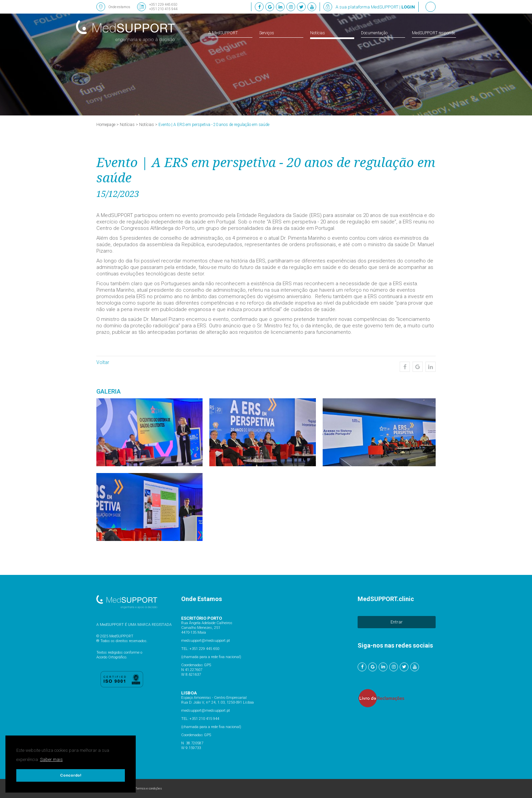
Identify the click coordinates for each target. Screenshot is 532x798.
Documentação (374, 33)
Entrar (397, 622)
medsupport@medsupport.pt (206, 641)
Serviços (267, 33)
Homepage (106, 125)
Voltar (103, 362)
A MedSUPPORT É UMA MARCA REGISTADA (134, 625)
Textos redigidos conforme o (119, 652)
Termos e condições (149, 788)
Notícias (318, 33)
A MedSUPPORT (223, 33)
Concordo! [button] (71, 775)
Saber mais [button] (51, 759)
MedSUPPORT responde (433, 33)
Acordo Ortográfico (111, 657)
